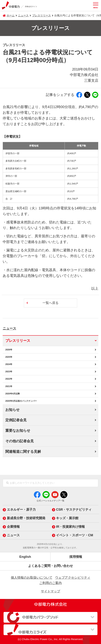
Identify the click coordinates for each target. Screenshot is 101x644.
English (25, 557)
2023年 (9, 372)
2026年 (9, 350)
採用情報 (76, 557)
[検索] (7, 483)
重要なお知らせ (18, 431)
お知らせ (12, 410)
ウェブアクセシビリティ (73, 578)
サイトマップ (51, 591)
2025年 (9, 357)
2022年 (9, 379)
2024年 (9, 364)
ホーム (11, 15)
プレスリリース (42, 15)
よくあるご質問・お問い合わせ (51, 566)
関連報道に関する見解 (23, 452)
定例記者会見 (16, 420)
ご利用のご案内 (51, 583)
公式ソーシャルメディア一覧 (51, 501)
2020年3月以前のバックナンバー (21, 401)
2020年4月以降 (13, 394)
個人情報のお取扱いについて (32, 578)
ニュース (14, 328)
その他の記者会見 (20, 441)
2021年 (9, 386)
